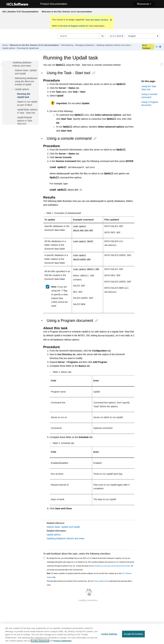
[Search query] (82, 36)
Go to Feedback (146, 47)
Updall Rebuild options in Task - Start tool (25, 121)
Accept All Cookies (133, 635)
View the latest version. (97, 20)
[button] (11, 63)
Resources (143, 4)
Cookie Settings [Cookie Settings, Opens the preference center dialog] (109, 635)
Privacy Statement (100, 581)
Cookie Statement (40, 642)
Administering (67, 45)
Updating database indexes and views (113, 45)
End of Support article (74, 26)
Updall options (9, 48)
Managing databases (85, 45)
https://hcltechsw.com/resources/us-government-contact (111, 566)
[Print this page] (160, 47)
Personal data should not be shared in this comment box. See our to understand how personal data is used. (90, 583)
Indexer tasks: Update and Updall (63, 527)
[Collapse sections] (157, 47)
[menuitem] (67, 12)
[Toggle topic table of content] (162, 64)
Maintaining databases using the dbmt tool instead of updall (26, 81)
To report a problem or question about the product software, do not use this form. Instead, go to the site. (89, 575)
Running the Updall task (28, 48)
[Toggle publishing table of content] (2, 64)
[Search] (102, 36)
